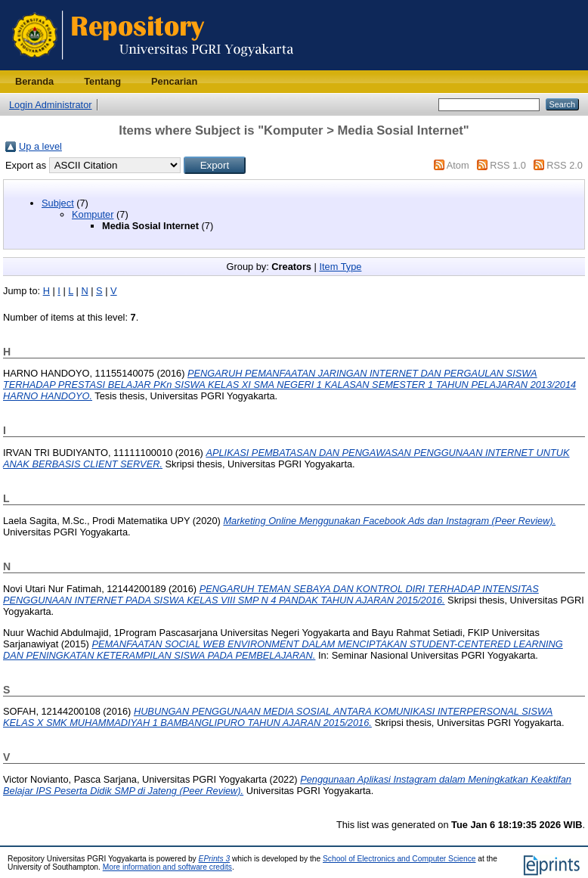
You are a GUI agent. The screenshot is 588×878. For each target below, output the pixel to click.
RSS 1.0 (508, 165)
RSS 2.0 (565, 165)
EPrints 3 (215, 859)
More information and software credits (167, 867)
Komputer (93, 214)
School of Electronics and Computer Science (399, 859)
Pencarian (174, 81)
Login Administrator (51, 105)
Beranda (34, 81)
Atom (458, 165)
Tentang (102, 81)
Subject (58, 203)
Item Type (340, 267)
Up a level (40, 146)
